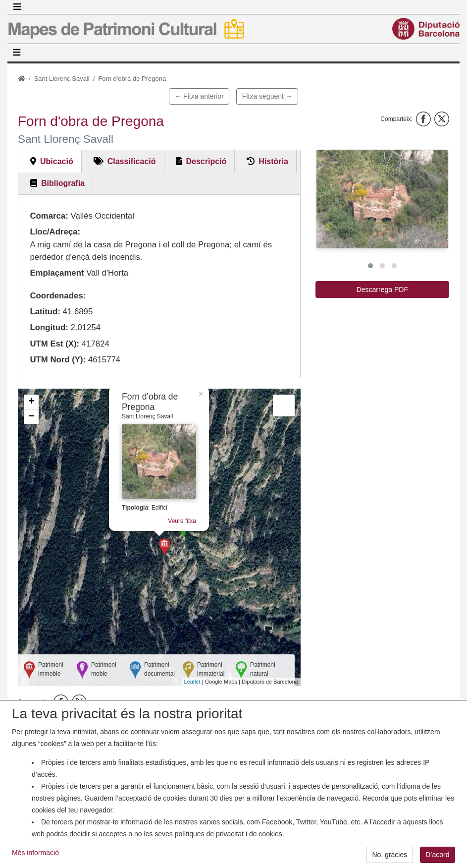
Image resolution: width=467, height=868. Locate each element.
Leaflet (192, 682)
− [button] (31, 417)
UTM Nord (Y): (58, 360)
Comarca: (49, 216)
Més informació (35, 861)
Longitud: (49, 327)
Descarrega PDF (382, 289)
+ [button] (31, 402)
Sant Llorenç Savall (62, 79)
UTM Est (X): (54, 344)
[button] (382, 199)
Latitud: (45, 312)
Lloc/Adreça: (55, 232)
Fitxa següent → (267, 96)
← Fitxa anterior (199, 96)
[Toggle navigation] (17, 7)
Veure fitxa (182, 521)
